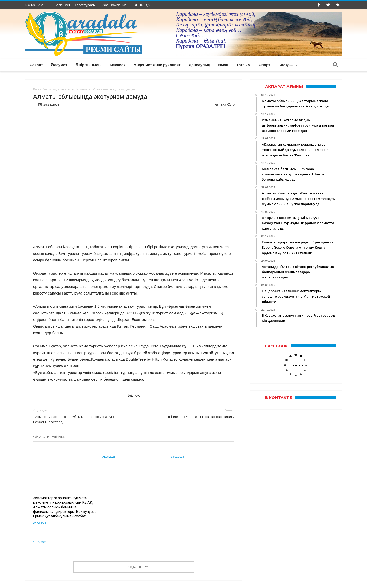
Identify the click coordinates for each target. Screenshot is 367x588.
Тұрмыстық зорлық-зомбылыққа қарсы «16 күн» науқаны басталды (80, 416)
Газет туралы (86, 5)
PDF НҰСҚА (141, 5)
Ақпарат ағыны (64, 89)
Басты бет (40, 89)
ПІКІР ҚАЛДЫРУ (134, 567)
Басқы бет (62, 5)
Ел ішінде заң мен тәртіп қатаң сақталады (188, 413)
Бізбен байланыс (113, 5)
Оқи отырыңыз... (50, 437)
